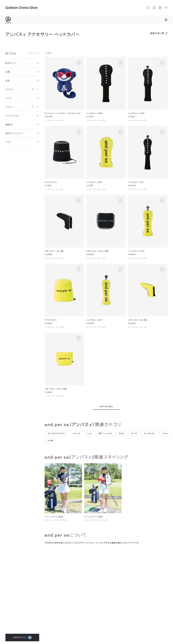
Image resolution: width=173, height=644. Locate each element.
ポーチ (134, 435)
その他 (50, 442)
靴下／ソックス (105, 435)
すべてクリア (34, 53)
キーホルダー (150, 435)
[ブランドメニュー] (166, 20)
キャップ (77, 435)
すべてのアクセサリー (57, 435)
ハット (90, 435)
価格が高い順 (157, 33)
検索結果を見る (22, 638)
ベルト (165, 435)
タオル (122, 435)
